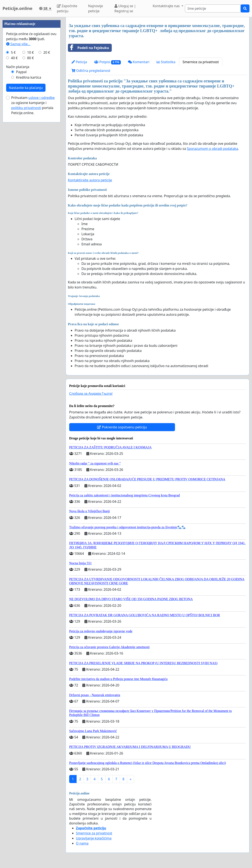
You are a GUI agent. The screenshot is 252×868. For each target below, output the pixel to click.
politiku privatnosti (26, 235)
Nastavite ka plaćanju (26, 215)
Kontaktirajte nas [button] (167, 6)
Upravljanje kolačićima (94, 838)
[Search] (213, 8)
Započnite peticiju (67, 8)
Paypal (21, 199)
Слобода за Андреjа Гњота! (91, 394)
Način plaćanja (18, 194)
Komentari (139, 62)
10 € (30, 179)
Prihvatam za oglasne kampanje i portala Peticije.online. (33, 232)
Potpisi (107, 62)
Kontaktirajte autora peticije (90, 180)
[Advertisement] (32, 81)
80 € (30, 185)
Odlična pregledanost (91, 71)
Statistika (166, 62)
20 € (47, 179)
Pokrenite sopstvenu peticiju (122, 427)
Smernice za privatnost (201, 62)
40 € (14, 185)
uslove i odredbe (41, 224)
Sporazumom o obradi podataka (212, 149)
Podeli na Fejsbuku (89, 48)
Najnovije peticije (96, 8)
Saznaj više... (18, 171)
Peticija (79, 62)
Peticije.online (17, 8)
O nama (82, 843)
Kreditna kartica (29, 204)
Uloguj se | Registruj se (125, 8)
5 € (13, 179)
